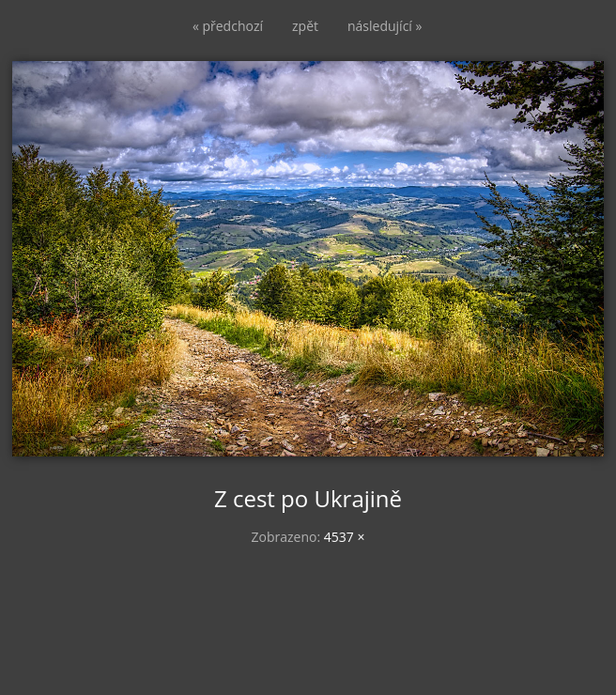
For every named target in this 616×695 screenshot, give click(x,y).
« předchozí (228, 26)
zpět (305, 26)
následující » (385, 26)
